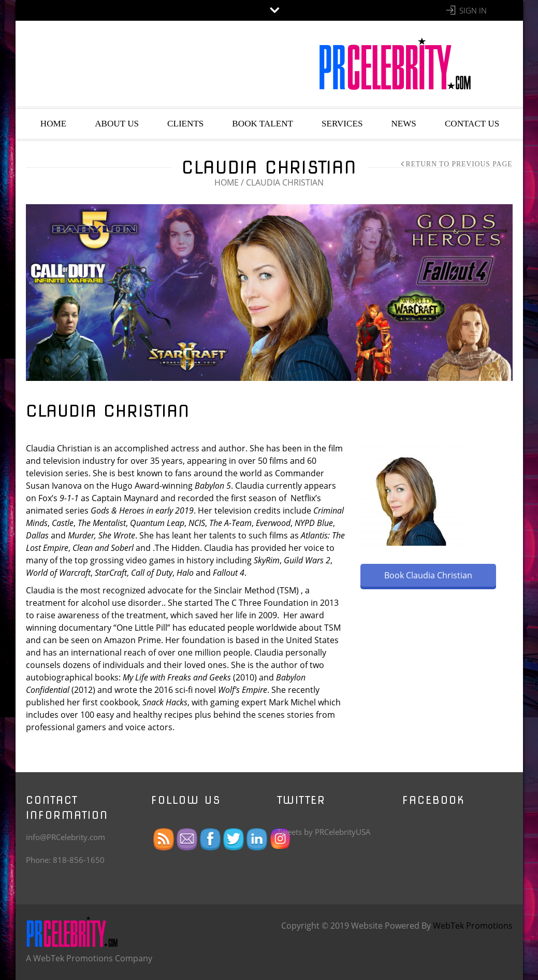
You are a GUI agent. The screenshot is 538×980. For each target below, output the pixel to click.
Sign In (473, 10)
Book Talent (263, 124)
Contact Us (472, 124)
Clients (185, 124)
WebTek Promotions (473, 926)
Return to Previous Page (459, 164)
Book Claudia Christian (428, 575)
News (403, 124)
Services (342, 124)
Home (53, 124)
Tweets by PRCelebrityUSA (324, 832)
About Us (117, 124)
